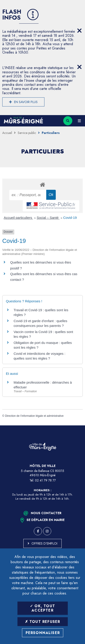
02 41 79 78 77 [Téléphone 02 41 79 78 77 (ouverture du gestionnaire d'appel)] (45, 480)
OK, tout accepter (42, 608)
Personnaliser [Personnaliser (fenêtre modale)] (43, 633)
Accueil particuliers (18, 218)
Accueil (7, 133)
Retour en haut (78, 425)
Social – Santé (48, 218)
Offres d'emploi (44, 543)
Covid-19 (70, 218)
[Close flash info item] (79, 31)
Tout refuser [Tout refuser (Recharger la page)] (43, 622)
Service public (27, 133)
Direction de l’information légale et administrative (34, 416)
